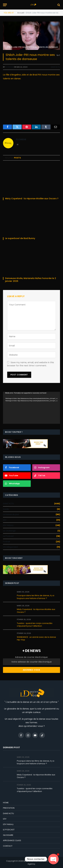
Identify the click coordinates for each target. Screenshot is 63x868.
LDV (5, 520)
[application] (31, 408)
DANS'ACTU (55, 67)
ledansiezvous (31, 861)
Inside (6, 509)
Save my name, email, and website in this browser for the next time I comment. (31, 364)
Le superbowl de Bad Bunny (20, 238)
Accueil (21, 13)
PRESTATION (9, 808)
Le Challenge (9, 531)
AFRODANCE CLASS (12, 840)
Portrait (6, 542)
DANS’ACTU (8, 813)
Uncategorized (10, 547)
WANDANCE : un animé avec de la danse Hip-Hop (36, 638)
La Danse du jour (11, 514)
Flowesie (9, 67)
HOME (6, 803)
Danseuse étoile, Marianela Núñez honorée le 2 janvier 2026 (31, 280)
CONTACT (8, 846)
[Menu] (5, 5)
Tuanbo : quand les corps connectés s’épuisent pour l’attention (35, 625)
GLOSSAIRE (8, 835)
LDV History (8, 525)
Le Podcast (8, 536)
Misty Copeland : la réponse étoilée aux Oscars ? (32, 199)
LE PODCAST (9, 830)
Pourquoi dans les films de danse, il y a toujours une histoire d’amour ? (36, 597)
